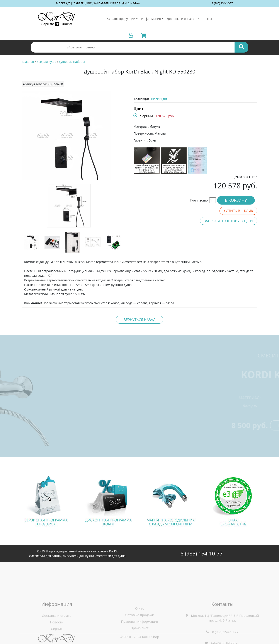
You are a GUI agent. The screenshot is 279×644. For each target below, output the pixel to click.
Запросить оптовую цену (229, 221)
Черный (147, 116)
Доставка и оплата (180, 19)
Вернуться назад (139, 320)
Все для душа (46, 62)
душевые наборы (72, 62)
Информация (151, 19)
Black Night (159, 99)
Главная (28, 62)
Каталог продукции (121, 19)
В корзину (236, 200)
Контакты (205, 19)
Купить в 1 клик (238, 211)
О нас (140, 635)
